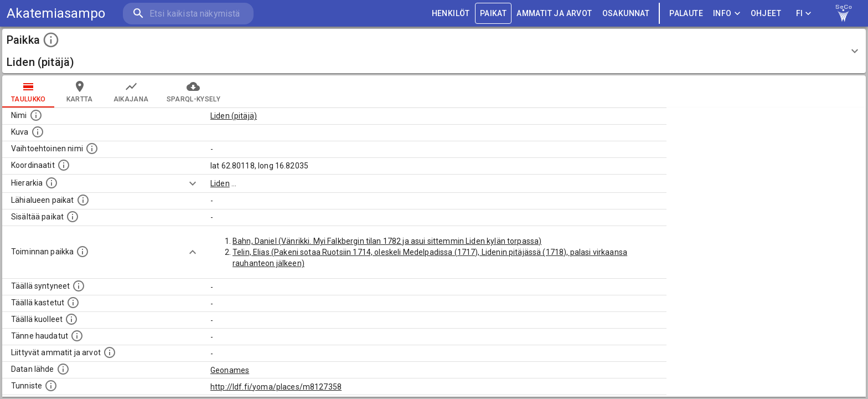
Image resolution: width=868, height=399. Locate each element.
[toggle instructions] (51, 40)
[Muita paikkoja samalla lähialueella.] (83, 200)
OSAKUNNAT (626, 14)
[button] (434, 51)
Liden (220, 183)
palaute (686, 14)
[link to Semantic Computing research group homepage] (844, 13)
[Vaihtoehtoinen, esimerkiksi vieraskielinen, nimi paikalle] (92, 149)
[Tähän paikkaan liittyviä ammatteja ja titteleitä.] (110, 352)
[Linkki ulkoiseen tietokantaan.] (63, 369)
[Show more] (193, 183)
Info (727, 14)
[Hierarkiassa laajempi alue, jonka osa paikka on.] (51, 183)
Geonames (230, 370)
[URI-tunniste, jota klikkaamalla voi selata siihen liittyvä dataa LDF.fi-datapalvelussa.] (51, 386)
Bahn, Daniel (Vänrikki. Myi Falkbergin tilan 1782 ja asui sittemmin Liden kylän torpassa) (387, 241)
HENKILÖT (451, 14)
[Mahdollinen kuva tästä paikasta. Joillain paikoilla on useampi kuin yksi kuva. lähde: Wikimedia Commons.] (38, 132)
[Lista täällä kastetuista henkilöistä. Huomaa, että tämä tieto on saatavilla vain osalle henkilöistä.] (73, 303)
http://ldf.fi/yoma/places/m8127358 (276, 387)
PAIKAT (493, 14)
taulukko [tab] (29, 91)
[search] (188, 14)
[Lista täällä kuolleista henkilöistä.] (71, 319)
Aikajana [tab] (131, 91)
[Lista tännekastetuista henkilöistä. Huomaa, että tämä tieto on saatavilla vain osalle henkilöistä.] (77, 336)
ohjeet (766, 14)
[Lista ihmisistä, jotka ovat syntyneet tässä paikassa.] (79, 286)
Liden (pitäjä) (234, 116)
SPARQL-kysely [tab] (193, 91)
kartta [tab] (80, 91)
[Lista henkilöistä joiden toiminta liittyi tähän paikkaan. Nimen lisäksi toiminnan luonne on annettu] (82, 252)
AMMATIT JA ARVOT (554, 14)
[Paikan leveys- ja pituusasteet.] (64, 165)
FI (804, 14)
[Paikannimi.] (36, 115)
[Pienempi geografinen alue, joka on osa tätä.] (73, 217)
